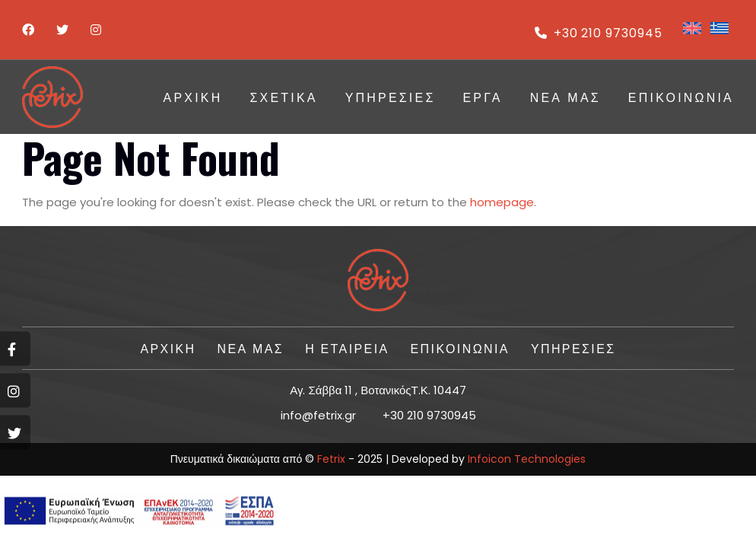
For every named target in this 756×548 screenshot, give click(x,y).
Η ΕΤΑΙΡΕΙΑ (347, 348)
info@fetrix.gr (318, 415)
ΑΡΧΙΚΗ (193, 97)
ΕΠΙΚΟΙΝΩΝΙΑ (681, 97)
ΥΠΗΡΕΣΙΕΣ (391, 97)
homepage (502, 202)
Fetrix (331, 459)
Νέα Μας (565, 97)
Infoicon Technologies (527, 459)
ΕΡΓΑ (482, 97)
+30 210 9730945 (599, 33)
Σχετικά (283, 97)
